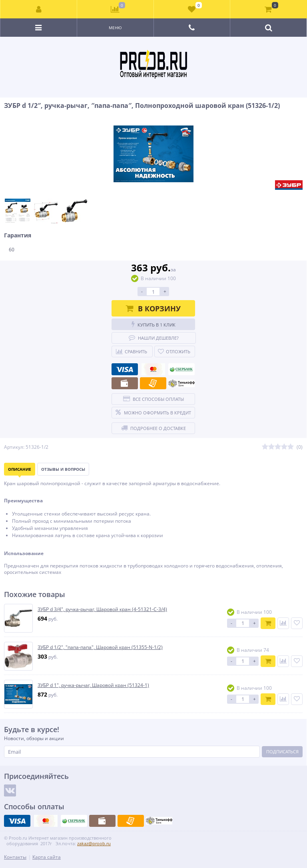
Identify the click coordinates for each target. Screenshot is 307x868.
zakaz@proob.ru (94, 843)
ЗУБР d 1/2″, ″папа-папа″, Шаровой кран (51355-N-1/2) (100, 647)
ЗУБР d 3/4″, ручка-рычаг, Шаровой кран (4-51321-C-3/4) (102, 609)
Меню (115, 28)
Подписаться (282, 752)
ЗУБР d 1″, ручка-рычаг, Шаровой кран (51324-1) (93, 685)
